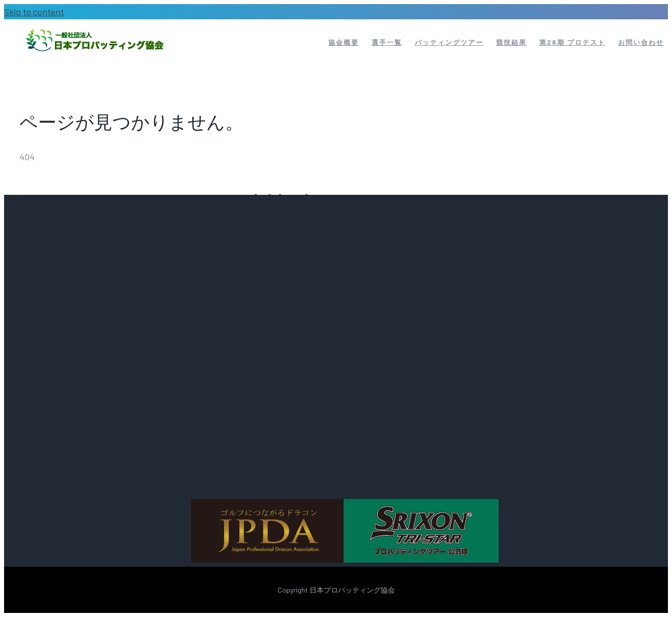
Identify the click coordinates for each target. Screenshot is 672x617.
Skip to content (34, 12)
